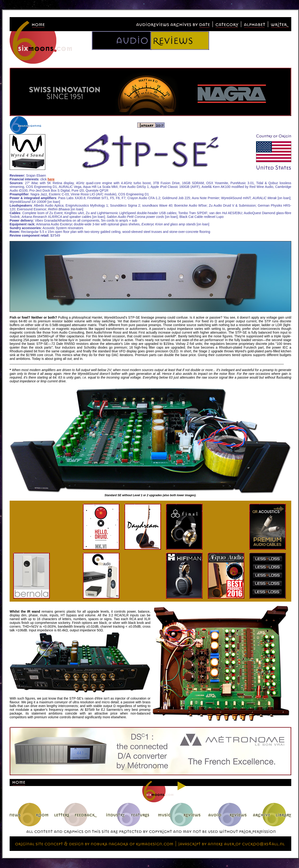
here (51, 179)
